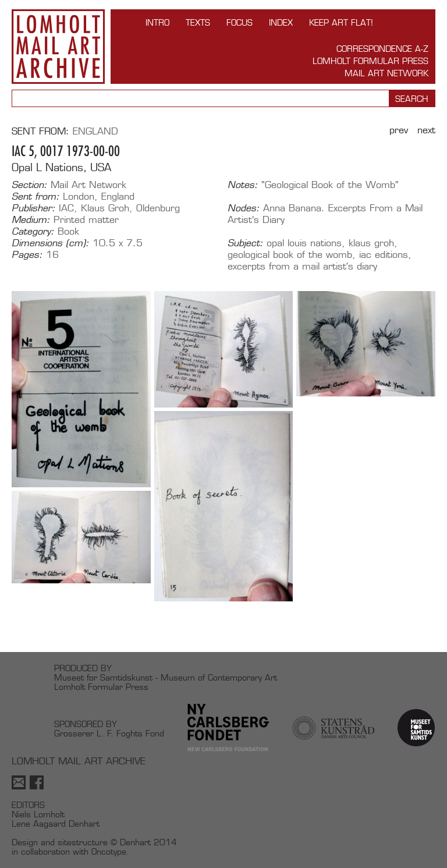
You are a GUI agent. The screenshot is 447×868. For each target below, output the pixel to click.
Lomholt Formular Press (370, 61)
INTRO (157, 22)
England (95, 131)
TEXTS (198, 22)
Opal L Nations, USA (61, 167)
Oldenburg (158, 208)
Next (426, 130)
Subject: (245, 243)
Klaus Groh (105, 208)
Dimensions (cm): (50, 243)
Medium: (31, 220)
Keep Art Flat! (341, 22)
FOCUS (240, 22)
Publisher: (33, 208)
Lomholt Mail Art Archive (58, 47)
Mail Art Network (386, 73)
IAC (66, 208)
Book (68, 231)
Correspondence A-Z (382, 49)
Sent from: (36, 197)
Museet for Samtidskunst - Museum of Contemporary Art (166, 677)
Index (281, 22)
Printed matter (86, 220)
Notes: (243, 185)
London (79, 196)
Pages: (27, 255)
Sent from (39, 131)
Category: (33, 232)
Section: (29, 185)
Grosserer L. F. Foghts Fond (109, 733)
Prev (399, 130)
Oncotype (109, 851)
